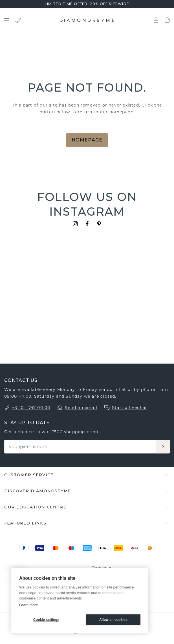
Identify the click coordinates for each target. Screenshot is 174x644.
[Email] (81, 447)
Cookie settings (46, 620)
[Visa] (40, 548)
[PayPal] (24, 548)
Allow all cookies (113, 620)
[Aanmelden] (163, 447)
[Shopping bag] (167, 20)
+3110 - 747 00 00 (31, 408)
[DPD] (135, 548)
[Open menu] (7, 20)
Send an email (81, 408)
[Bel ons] (18, 20)
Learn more (28, 605)
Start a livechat (130, 408)
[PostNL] (150, 548)
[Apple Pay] (103, 548)
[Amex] (87, 548)
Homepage (87, 140)
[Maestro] (71, 548)
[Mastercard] (56, 548)
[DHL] (119, 548)
